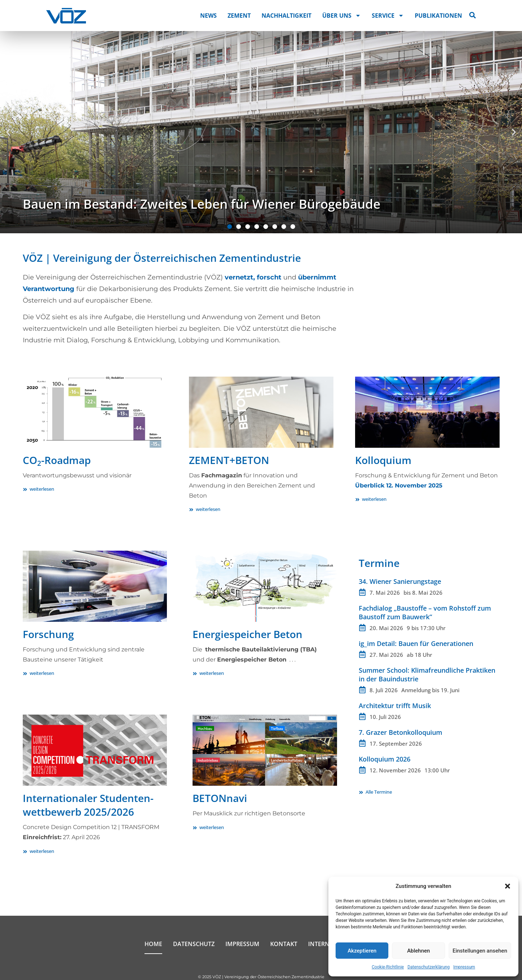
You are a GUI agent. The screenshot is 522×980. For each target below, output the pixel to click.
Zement (239, 16)
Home (153, 944)
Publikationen (438, 16)
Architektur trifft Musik (395, 706)
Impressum (464, 967)
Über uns (342, 16)
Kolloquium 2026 (385, 759)
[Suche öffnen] (473, 15)
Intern (319, 944)
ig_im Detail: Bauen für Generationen (416, 643)
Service (388, 16)
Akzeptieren (362, 951)
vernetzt (239, 277)
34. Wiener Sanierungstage (400, 581)
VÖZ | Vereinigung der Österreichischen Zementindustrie (162, 258)
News (208, 16)
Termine (379, 563)
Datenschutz (194, 944)
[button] (508, 886)
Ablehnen (419, 951)
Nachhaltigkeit (286, 16)
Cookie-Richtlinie (388, 967)
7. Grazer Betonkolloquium (400, 732)
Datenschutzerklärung (429, 967)
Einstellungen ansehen (480, 951)
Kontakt (284, 944)
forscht (269, 277)
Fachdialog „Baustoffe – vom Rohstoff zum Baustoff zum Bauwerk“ (425, 612)
